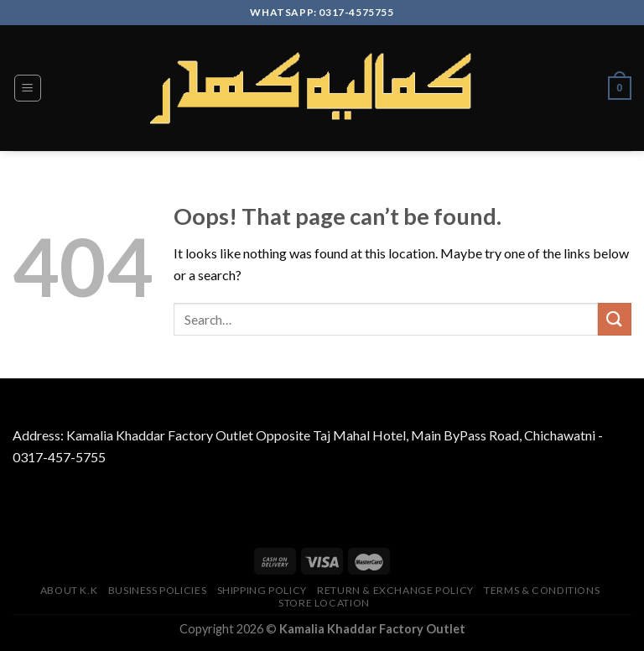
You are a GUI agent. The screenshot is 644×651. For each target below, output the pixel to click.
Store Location (324, 603)
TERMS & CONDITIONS (542, 590)
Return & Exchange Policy (395, 590)
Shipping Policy (262, 590)
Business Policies (157, 590)
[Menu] (28, 88)
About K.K (69, 590)
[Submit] (615, 319)
